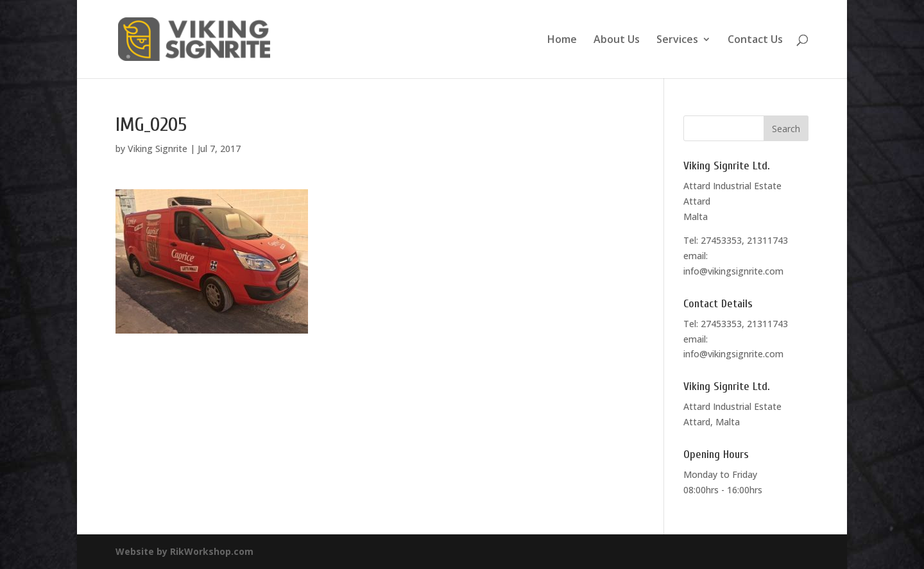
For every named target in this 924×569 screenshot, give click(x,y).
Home (562, 40)
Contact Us (755, 40)
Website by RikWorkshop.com (184, 551)
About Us (617, 40)
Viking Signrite (158, 149)
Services (677, 40)
